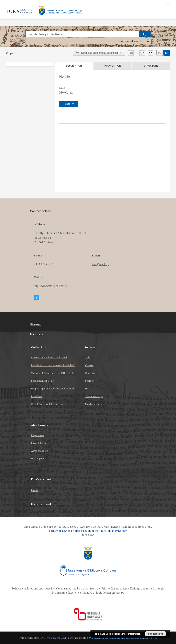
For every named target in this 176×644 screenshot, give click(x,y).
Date (88, 388)
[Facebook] (37, 298)
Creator (89, 365)
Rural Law (36, 396)
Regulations (38, 435)
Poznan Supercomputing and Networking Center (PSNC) (125, 638)
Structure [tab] (151, 66)
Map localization (94, 404)
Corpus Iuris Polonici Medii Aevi (49, 357)
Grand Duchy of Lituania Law (47, 404)
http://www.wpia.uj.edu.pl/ (51, 286)
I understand (155, 634)
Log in (34, 490)
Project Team (38, 443)
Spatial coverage (94, 396)
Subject (89, 381)
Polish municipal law (42, 381)
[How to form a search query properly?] (148, 41)
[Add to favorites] (142, 53)
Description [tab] (74, 66)
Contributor (91, 373)
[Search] (145, 34)
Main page (37, 334)
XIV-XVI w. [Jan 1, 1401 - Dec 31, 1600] (66, 92)
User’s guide (38, 458)
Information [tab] (112, 66)
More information (131, 634)
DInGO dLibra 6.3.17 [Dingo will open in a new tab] (56, 638)
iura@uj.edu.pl (101, 264)
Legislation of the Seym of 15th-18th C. (53, 365)
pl (159, 53)
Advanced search (131, 41)
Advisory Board (40, 451)
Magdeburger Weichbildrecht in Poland (52, 388)
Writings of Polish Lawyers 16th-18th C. (53, 373)
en (167, 53)
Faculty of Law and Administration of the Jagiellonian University (88, 531)
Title (88, 357)
